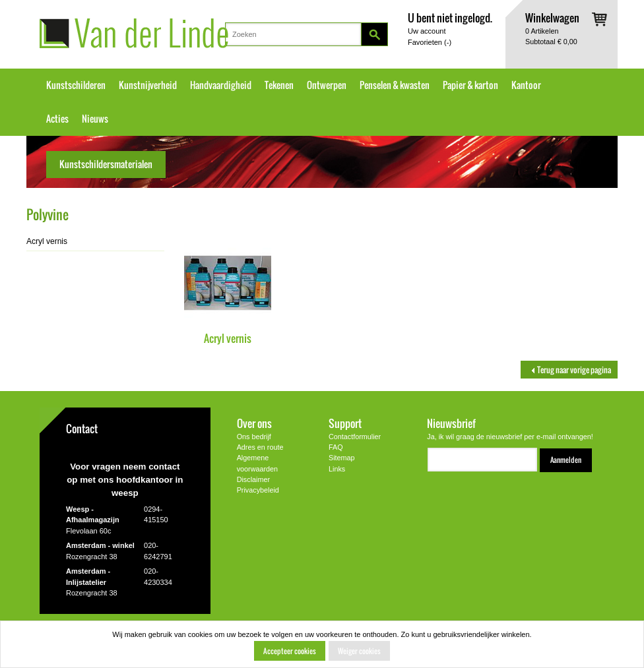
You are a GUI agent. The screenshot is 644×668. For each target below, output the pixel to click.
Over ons (254, 423)
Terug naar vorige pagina (569, 370)
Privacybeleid (258, 490)
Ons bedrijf (254, 437)
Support (345, 423)
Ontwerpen (327, 85)
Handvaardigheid (221, 85)
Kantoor (526, 85)
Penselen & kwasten (395, 85)
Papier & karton (470, 85)
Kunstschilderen (76, 85)
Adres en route (260, 447)
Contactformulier (355, 437)
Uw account (427, 31)
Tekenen (279, 85)
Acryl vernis (228, 338)
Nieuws (95, 119)
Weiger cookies (359, 651)
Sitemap (342, 458)
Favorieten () (430, 42)
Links (337, 469)
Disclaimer (253, 479)
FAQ (336, 447)
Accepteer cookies (290, 651)
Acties (57, 119)
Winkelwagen (552, 17)
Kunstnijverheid (148, 85)
